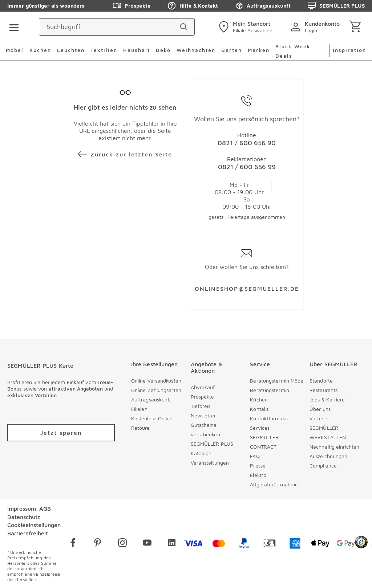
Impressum (22, 509)
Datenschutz (24, 517)
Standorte (321, 381)
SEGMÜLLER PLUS (212, 444)
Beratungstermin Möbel (277, 381)
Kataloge (201, 453)
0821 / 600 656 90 (247, 143)
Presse (258, 466)
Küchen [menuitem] (40, 50)
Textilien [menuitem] (104, 50)
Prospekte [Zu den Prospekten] (132, 6)
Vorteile (318, 418)
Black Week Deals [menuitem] (293, 51)
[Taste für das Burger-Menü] (12, 27)
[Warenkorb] (357, 27)
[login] (317, 27)
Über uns (320, 409)
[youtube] (147, 544)
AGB (45, 509)
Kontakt (259, 409)
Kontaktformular (269, 418)
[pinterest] (98, 544)
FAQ (255, 456)
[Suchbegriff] (152, 27)
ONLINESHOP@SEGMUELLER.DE (247, 289)
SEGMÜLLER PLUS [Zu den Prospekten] (336, 6)
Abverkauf (203, 387)
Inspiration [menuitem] (349, 50)
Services (260, 428)
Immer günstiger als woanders (46, 6)
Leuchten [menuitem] (71, 50)
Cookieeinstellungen (34, 525)
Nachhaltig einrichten (334, 447)
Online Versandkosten (156, 381)
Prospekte (203, 397)
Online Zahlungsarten (156, 390)
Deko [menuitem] (163, 50)
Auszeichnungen (328, 456)
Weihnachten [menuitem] (196, 50)
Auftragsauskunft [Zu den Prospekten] (263, 6)
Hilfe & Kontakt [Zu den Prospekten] (193, 6)
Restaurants (324, 390)
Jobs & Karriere (327, 399)
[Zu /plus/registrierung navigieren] (61, 433)
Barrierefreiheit (28, 533)
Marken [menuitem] (259, 50)
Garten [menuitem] (232, 50)
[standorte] (245, 27)
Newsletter (203, 415)
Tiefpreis (201, 406)
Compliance (323, 466)
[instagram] (122, 544)
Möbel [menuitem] (15, 50)
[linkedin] (172, 544)
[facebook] (73, 544)
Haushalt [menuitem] (137, 50)
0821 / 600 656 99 (247, 167)
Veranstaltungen (210, 463)
